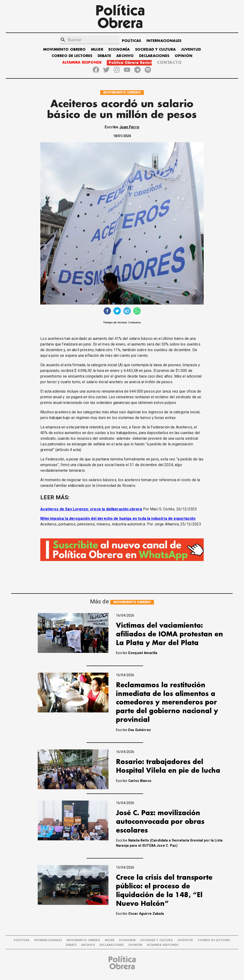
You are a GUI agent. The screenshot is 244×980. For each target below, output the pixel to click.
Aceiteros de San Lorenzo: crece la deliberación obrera (91, 509)
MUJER (97, 50)
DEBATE (104, 56)
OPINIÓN (184, 56)
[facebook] (107, 311)
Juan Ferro (129, 127)
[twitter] (117, 311)
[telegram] (127, 311)
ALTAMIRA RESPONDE (82, 63)
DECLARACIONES (154, 56)
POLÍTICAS (131, 41)
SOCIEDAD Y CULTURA (155, 50)
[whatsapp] (137, 311)
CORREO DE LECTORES (72, 56)
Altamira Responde (163, 945)
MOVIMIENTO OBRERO (64, 50)
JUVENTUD (191, 50)
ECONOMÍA (119, 50)
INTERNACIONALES (164, 41)
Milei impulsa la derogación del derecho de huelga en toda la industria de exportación (118, 518)
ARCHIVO (125, 56)
